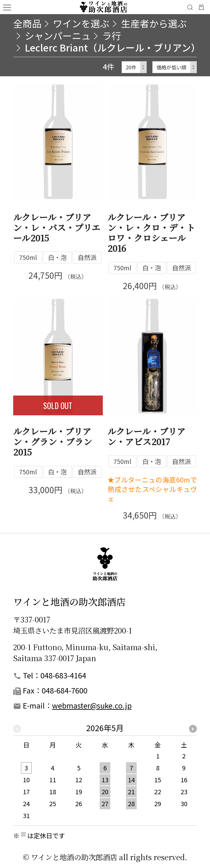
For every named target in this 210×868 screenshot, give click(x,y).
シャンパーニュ (58, 35)
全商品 (27, 23)
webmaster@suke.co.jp (92, 705)
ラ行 (112, 35)
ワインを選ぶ (81, 23)
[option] (105, 775)
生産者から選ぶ (154, 23)
